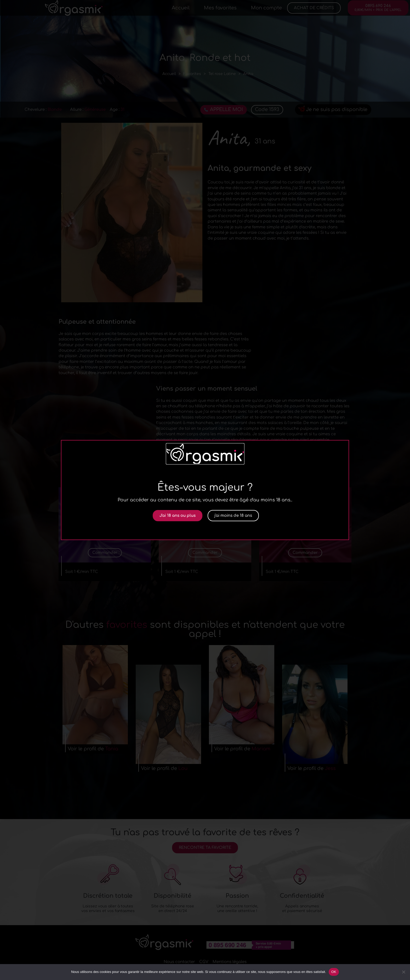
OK (334, 972)
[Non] (403, 972)
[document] (205, 490)
